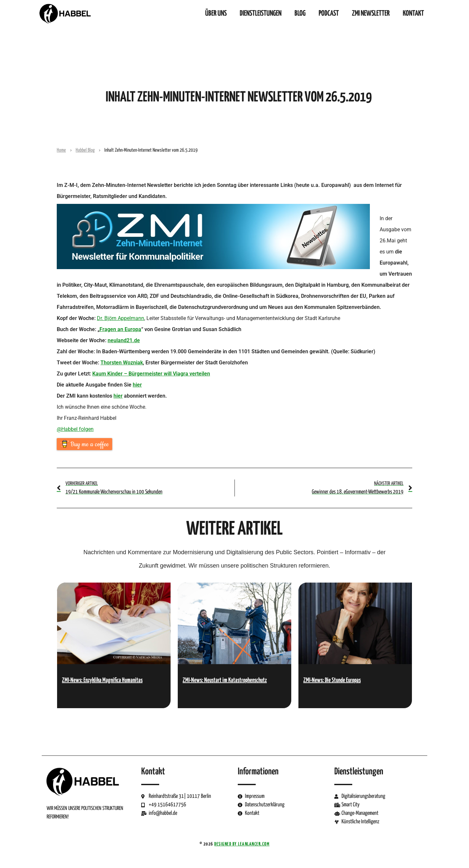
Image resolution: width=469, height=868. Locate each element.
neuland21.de (124, 340)
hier (137, 385)
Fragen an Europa (120, 329)
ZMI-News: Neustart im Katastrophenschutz (225, 680)
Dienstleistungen (261, 14)
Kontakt (413, 14)
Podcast (329, 14)
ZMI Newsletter (371, 14)
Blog (300, 14)
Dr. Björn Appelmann (121, 318)
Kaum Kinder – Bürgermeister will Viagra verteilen (151, 374)
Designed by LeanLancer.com (242, 844)
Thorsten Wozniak (122, 363)
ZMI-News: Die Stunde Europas (332, 680)
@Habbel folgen (75, 429)
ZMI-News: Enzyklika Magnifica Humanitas (102, 680)
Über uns (216, 14)
